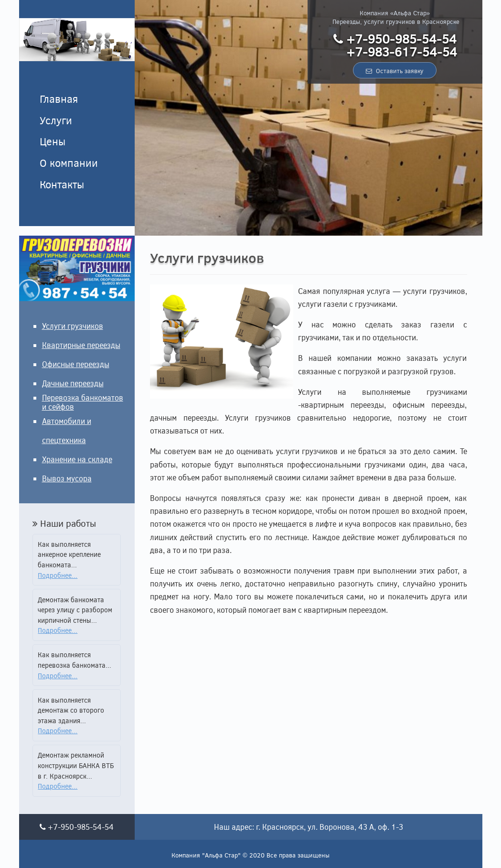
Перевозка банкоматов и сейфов (83, 402)
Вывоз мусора (67, 478)
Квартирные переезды (81, 345)
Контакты (62, 184)
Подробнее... (58, 575)
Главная (59, 98)
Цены (53, 141)
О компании (69, 163)
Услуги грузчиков (73, 326)
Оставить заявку (395, 71)
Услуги (56, 120)
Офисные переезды (76, 364)
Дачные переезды (73, 383)
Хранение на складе (77, 459)
